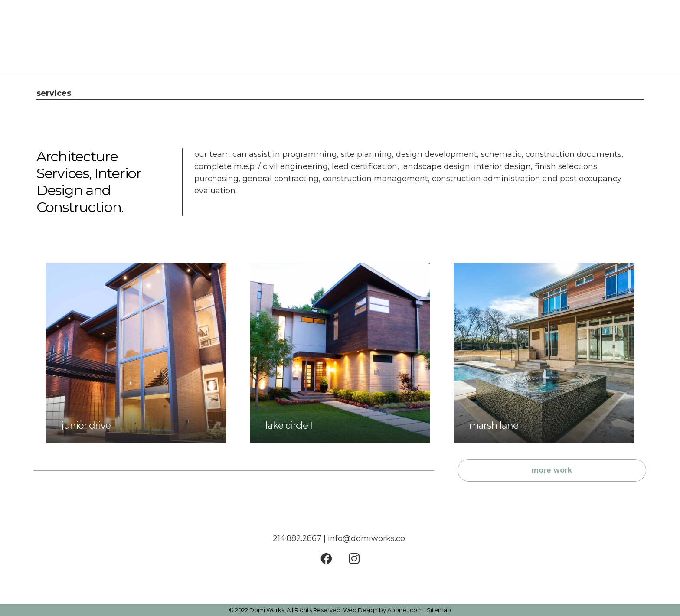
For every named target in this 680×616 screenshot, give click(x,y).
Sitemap (439, 610)
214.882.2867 (297, 538)
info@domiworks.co (368, 538)
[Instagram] (354, 559)
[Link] (48, 37)
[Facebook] (326, 559)
